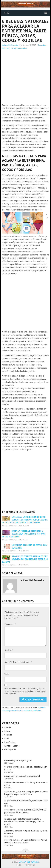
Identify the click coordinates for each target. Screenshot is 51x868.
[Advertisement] (26, 77)
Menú (6, 13)
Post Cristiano (10, 742)
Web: (7, 674)
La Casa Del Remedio (10, 45)
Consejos (8, 735)
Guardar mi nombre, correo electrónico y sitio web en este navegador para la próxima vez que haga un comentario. (25, 691)
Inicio (7, 738)
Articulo (8, 727)
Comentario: (10, 624)
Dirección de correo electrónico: (18, 662)
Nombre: (9, 650)
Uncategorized (10, 750)
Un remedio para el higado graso (18, 760)
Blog (19, 865)
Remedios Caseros (12, 746)
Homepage (30, 865)
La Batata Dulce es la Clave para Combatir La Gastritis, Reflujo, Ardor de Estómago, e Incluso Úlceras (24, 822)
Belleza (7, 731)
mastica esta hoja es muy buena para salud (22, 776)
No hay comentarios (19, 48)
